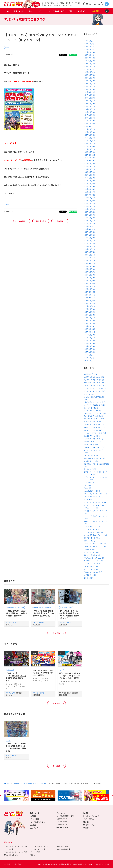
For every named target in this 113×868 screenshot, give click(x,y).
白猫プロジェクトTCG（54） (93, 572)
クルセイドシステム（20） (93, 555)
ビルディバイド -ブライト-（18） (95, 447)
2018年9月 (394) (89, 300)
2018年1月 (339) (89, 323)
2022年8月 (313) (89, 166)
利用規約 (86, 828)
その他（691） (89, 578)
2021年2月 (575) (89, 218)
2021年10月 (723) (90, 195)
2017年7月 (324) (89, 340)
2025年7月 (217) (89, 66)
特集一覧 (86, 822)
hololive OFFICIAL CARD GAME (15, 608)
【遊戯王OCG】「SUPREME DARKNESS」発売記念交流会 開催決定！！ (16, 677)
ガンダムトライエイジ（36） (93, 526)
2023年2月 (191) (89, 149)
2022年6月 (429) (89, 172)
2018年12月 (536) (90, 292)
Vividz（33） (88, 488)
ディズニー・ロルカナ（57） (93, 430)
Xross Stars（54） (90, 482)
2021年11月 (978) (90, 192)
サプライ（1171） (90, 541)
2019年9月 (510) (89, 266)
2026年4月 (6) (88, 41)
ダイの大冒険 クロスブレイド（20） (96, 535)
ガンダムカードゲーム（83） (93, 422)
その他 (7, 47)
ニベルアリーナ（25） (91, 461)
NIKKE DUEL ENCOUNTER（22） (95, 458)
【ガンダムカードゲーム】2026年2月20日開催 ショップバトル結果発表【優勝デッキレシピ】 (69, 614)
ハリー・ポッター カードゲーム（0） (96, 494)
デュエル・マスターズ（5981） (94, 380)
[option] (16, 796)
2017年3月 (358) (89, 352)
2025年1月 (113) (89, 83)
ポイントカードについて (91, 816)
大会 (30, 11)
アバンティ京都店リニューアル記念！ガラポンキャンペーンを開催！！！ (43, 673)
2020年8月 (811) (89, 235)
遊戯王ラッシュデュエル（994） (94, 377)
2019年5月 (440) (89, 278)
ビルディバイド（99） (91, 444)
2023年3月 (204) (89, 146)
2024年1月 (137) (89, 118)
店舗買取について (62, 819)
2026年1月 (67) (89, 49)
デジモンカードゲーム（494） (94, 439)
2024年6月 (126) (89, 103)
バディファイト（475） (92, 508)
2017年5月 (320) (89, 346)
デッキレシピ (82, 11)
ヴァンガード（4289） (91, 408)
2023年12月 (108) (90, 121)
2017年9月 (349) (89, 335)
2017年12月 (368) (90, 326)
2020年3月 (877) (89, 249)
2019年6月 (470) (89, 275)
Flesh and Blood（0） (91, 455)
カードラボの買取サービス (65, 816)
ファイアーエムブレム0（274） (94, 505)
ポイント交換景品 (89, 819)
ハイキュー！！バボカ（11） (93, 564)
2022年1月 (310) (89, 186)
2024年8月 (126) (89, 98)
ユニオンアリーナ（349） (92, 436)
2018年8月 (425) (89, 303)
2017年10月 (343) (90, 332)
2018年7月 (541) (89, 306)
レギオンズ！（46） (90, 575)
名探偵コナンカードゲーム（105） (95, 427)
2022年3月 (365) (89, 181)
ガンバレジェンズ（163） (92, 529)
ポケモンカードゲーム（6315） (94, 383)
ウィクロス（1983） (91, 469)
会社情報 (7, 864)
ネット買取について (63, 822)
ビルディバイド (64, 670)
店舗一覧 (17, 783)
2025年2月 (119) (89, 81)
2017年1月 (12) (89, 357)
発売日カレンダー (62, 827)
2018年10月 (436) (90, 298)
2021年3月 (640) (89, 215)
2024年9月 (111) (89, 95)
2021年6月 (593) (89, 206)
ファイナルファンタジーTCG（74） (95, 502)
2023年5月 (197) (89, 141)
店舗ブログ (44, 783)
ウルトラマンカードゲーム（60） (95, 424)
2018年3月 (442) (89, 318)
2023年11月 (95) (89, 123)
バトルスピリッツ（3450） (93, 411)
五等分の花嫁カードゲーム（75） (95, 402)
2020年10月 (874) (90, 229)
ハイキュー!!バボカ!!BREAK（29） (95, 433)
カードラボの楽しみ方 (56, 11)
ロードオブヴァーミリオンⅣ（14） (96, 544)
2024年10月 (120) (90, 92)
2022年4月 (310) (89, 178)
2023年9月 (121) (89, 129)
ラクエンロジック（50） (92, 552)
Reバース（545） (90, 394)
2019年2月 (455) (89, 286)
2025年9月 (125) (89, 61)
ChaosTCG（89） (90, 549)
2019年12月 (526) (90, 258)
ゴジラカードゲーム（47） (93, 442)
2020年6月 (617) (89, 240)
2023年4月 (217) (89, 143)
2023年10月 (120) (90, 126)
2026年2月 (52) (89, 46)
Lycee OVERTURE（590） (92, 491)
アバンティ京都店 (12, 623)
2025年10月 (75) (89, 58)
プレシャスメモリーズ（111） (94, 497)
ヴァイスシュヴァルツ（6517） (94, 386)
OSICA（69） (88, 499)
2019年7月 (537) (89, 272)
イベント (40, 11)
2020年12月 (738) (90, 223)
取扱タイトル (19, 11)
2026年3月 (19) (89, 43)
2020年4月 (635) (89, 246)
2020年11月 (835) (90, 226)
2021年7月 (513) (89, 203)
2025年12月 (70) (89, 52)
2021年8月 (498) (89, 201)
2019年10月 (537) (90, 263)
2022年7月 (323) (89, 169)
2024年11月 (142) (90, 89)
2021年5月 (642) (89, 209)
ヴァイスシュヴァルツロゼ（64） (95, 391)
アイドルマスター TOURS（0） (94, 532)
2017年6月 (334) (89, 343)
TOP (8, 783)
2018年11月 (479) (90, 295)
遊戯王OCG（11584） (91, 374)
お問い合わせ (18, 864)
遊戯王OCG (10, 670)
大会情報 (33, 816)
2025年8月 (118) (89, 63)
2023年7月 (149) (89, 135)
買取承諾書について (63, 825)
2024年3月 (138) (89, 112)
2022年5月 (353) (89, 175)
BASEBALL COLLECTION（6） (94, 561)
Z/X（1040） (88, 485)
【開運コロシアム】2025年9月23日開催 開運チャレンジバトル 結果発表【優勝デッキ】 (16, 747)
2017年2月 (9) (88, 355)
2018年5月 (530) (89, 312)
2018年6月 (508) (89, 309)
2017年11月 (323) (90, 329)
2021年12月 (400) (90, 189)
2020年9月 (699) (89, 232)
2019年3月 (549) (89, 283)
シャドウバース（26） (91, 566)
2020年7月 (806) (89, 238)
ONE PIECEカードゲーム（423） (94, 419)
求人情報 (86, 813)
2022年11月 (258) (90, 158)
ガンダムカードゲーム (66, 608)
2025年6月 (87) (89, 69)
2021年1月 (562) (89, 221)
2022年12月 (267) (90, 155)
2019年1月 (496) (89, 289)
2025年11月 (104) (90, 55)
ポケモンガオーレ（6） (91, 569)
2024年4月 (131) (89, 109)
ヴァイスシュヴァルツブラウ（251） (96, 388)
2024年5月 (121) (89, 106)
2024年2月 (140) (89, 115)
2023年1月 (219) (89, 152)
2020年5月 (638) (89, 243)
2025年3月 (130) (89, 78)
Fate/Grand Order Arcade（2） (94, 558)
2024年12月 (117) (90, 86)
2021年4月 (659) (89, 212)
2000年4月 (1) (88, 360)
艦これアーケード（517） (92, 538)
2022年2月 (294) (89, 183)
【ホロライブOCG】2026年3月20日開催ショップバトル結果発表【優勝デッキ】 (16, 613)
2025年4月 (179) (89, 75)
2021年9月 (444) (89, 198)
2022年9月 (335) (89, 163)
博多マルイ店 (10, 693)
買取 (71, 11)
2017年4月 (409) (89, 349)
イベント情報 (35, 819)
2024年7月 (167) (89, 101)
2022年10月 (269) (90, 161)
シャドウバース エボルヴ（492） (95, 405)
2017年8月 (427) (89, 338)
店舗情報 (96, 11)
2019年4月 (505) (89, 280)
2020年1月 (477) (89, 255)
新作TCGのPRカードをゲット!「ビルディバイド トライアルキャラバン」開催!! (70, 676)
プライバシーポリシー (90, 825)
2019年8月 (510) (89, 269)
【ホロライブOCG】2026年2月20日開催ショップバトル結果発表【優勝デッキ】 (43, 613)
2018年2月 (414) (89, 320)
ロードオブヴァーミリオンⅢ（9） (95, 546)
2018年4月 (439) (89, 315)
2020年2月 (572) (89, 252)
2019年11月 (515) (90, 260)
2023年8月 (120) (89, 132)
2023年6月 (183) (89, 138)
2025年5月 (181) (89, 72)
